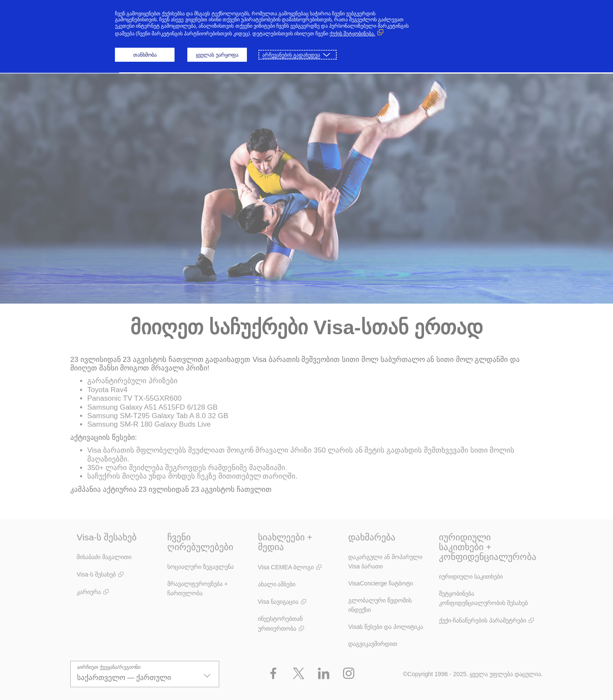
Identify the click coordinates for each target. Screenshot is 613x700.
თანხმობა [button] (145, 55)
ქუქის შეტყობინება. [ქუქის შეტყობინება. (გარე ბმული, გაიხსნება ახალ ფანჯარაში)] (352, 33)
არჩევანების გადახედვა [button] (291, 55)
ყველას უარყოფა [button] (217, 55)
